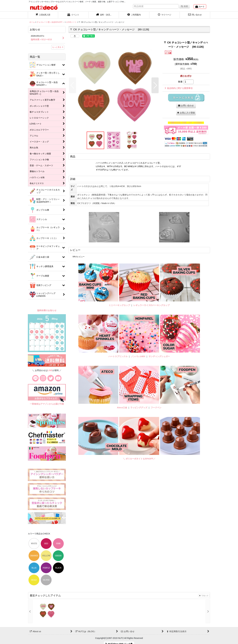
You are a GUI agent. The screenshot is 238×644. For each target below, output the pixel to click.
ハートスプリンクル (118, 356)
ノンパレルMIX (138, 356)
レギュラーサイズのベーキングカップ (151, 305)
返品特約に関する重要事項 (179, 88)
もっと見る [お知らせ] (58, 47)
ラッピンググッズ (139, 408)
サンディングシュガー (159, 356)
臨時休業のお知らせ (47, 310)
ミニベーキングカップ (119, 305)
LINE (50, 370)
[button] (104, 15)
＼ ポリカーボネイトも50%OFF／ (139, 459)
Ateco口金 (122, 408)
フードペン (156, 408)
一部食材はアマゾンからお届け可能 (47, 404)
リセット (204, 596)
